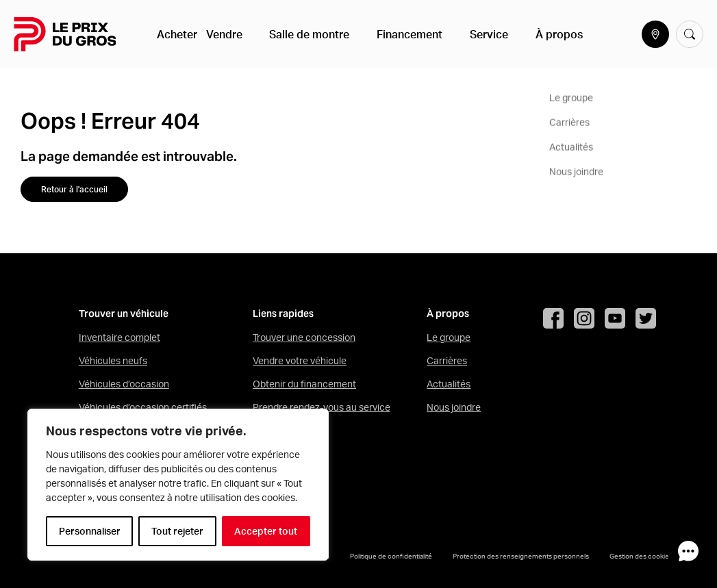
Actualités (449, 384)
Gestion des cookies (641, 556)
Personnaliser (90, 531)
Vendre (234, 34)
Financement (398, 34)
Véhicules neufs (113, 361)
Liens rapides (283, 314)
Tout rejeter (177, 531)
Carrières (447, 361)
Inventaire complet (119, 337)
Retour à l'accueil (74, 189)
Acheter (179, 34)
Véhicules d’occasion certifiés (143, 407)
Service (466, 34)
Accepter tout (266, 531)
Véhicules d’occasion (124, 384)
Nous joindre (454, 407)
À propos (526, 34)
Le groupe (449, 337)
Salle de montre (309, 34)
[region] (178, 485)
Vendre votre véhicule (300, 361)
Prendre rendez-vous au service (322, 407)
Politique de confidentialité (391, 556)
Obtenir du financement (304, 384)
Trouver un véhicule (124, 314)
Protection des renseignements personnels (521, 556)
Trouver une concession (304, 337)
